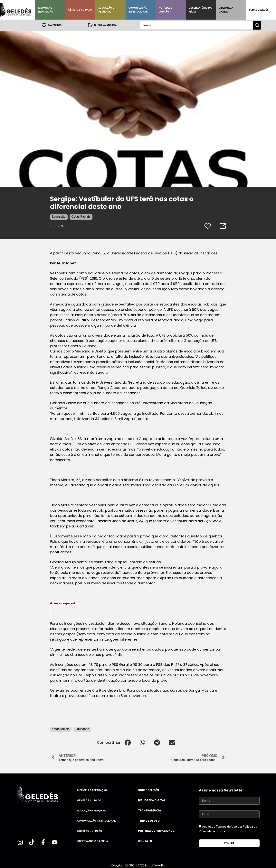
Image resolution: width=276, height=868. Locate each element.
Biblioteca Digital (226, 10)
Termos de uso (149, 821)
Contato (145, 841)
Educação (59, 216)
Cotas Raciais (81, 216)
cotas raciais (61, 729)
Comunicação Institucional (138, 10)
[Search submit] (257, 25)
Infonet (69, 263)
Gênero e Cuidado (80, 10)
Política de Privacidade (156, 831)
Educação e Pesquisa (106, 10)
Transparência (150, 810)
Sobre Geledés (259, 10)
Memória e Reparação (46, 10)
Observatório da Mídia (200, 10)
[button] (128, 742)
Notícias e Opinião (165, 10)
